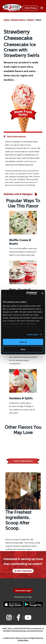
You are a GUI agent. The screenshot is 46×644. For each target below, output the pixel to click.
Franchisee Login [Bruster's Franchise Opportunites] (23, 591)
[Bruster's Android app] (33, 604)
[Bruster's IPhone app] (13, 604)
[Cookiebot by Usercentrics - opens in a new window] (27, 293)
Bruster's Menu (18, 20)
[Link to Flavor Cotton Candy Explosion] (23, 451)
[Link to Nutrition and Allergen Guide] (20, 194)
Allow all (23, 342)
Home (7, 20)
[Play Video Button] (24, 492)
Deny (23, 349)
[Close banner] (42, 293)
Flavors (30, 20)
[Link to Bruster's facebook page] (18, 618)
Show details (33, 334)
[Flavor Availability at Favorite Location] (15, 137)
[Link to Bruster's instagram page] (9, 618)
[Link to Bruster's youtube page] (28, 618)
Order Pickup (30, 8)
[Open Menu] (42, 8)
